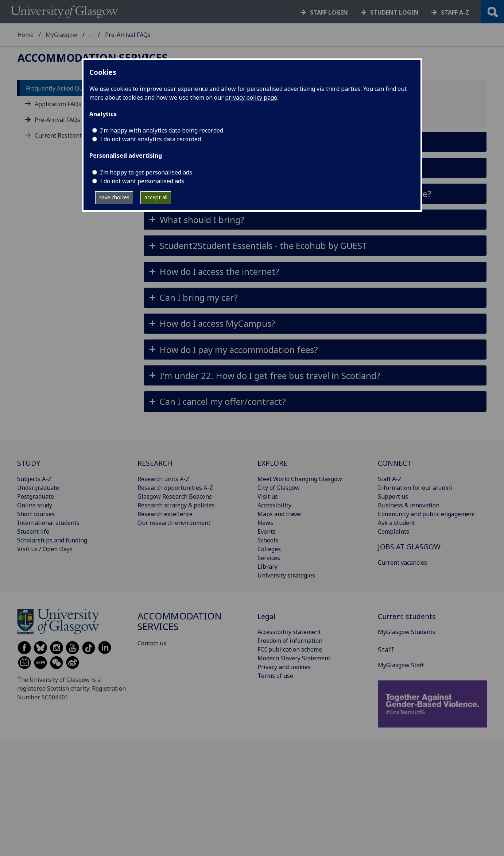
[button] (315, 220)
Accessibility (274, 505)
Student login (394, 12)
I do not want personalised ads (142, 181)
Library (267, 567)
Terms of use (275, 676)
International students (48, 523)
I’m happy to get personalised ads (146, 172)
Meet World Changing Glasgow (300, 479)
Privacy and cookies (284, 667)
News (265, 523)
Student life (33, 531)
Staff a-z (455, 12)
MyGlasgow (61, 35)
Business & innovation (409, 505)
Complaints (393, 531)
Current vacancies (402, 563)
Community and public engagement (427, 514)
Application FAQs (58, 104)
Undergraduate (38, 488)
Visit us (268, 496)
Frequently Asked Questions (64, 88)
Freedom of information (290, 641)
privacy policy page (251, 97)
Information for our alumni (415, 488)
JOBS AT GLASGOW (409, 547)
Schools (268, 540)
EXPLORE (272, 463)
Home (26, 35)
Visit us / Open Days (45, 549)
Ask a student (396, 523)
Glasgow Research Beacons (175, 496)
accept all (156, 197)
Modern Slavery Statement (294, 658)
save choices (114, 197)
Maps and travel (280, 514)
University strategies (286, 575)
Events (267, 531)
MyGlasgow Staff (401, 665)
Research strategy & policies (176, 505)
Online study (35, 505)
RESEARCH (155, 463)
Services (269, 558)
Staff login (329, 12)
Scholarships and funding (52, 540)
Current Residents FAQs (67, 135)
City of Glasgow (279, 488)
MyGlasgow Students (407, 632)
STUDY (29, 463)
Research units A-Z (163, 479)
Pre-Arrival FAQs (57, 120)
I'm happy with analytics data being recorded (162, 130)
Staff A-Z (390, 479)
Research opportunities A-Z (175, 488)
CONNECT (395, 463)
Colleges (269, 549)
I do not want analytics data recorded (150, 139)
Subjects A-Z (34, 479)
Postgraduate (36, 496)
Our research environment (174, 523)
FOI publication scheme (290, 649)
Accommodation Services (123, 35)
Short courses (36, 514)
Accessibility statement (289, 632)
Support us (393, 496)
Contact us (152, 643)
